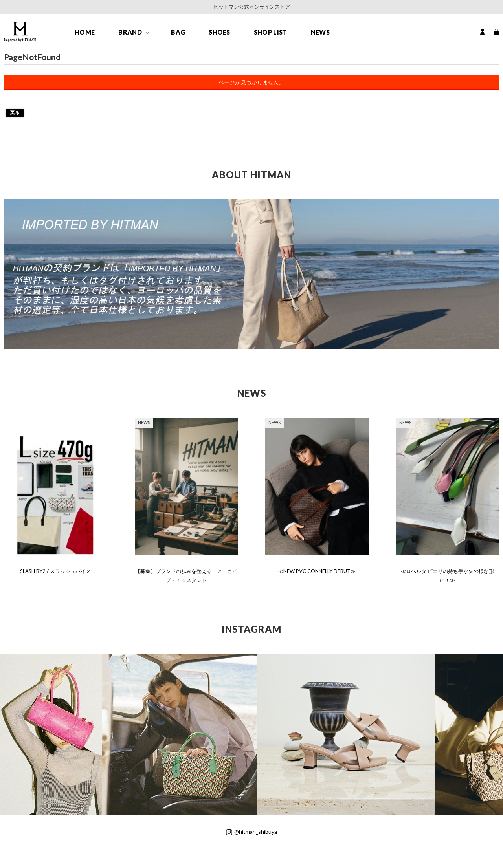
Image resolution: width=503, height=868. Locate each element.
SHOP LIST (271, 32)
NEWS (320, 32)
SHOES (219, 32)
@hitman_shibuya (251, 832)
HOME (85, 32)
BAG (178, 32)
